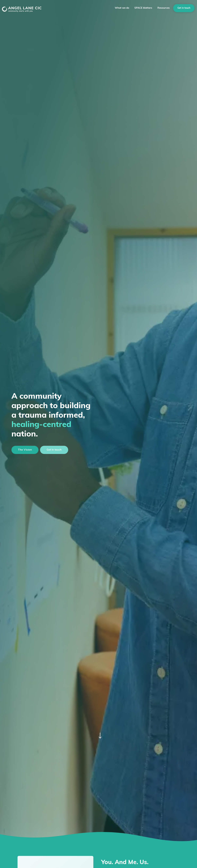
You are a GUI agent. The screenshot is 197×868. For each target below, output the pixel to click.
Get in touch (184, 8)
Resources (164, 8)
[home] (26, 8)
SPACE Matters (143, 8)
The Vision (25, 450)
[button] (122, 8)
